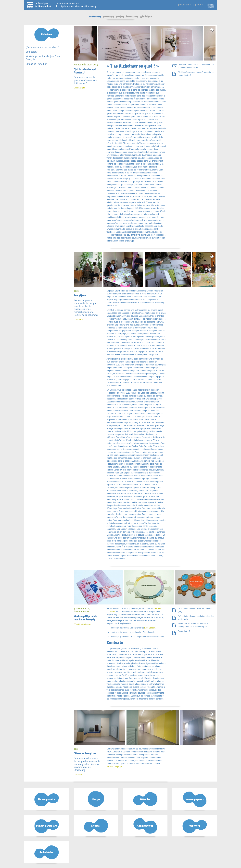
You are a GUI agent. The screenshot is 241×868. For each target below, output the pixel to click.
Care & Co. (79, 320)
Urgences (195, 826)
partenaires (184, 5)
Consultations (145, 826)
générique (146, 17)
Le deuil (96, 826)
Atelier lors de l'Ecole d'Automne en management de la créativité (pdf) (194, 625)
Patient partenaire (46, 826)
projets (120, 17)
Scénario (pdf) (184, 631)
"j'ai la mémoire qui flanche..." (42, 47)
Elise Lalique (79, 88)
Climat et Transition (37, 64)
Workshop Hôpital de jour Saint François (43, 58)
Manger (96, 799)
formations (132, 17)
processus (109, 17)
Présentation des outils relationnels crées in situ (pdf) (196, 618)
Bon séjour (32, 52)
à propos (198, 5)
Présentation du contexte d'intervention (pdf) (195, 610)
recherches (95, 17)
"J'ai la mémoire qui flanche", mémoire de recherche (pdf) (196, 74)
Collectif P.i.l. (79, 775)
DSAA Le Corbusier (82, 624)
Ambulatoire (46, 852)
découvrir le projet (114, 767)
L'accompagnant (195, 799)
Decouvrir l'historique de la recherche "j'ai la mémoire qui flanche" (196, 66)
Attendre (145, 799)
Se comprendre (47, 799)
